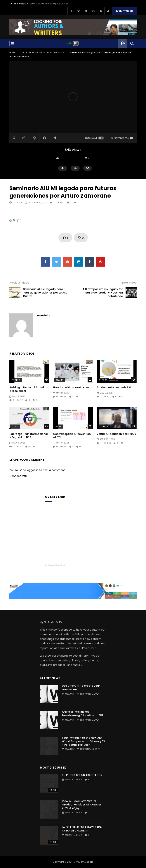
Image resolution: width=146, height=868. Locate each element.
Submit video (124, 11)
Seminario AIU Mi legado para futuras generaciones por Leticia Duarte (45, 293)
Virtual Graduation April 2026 (116, 434)
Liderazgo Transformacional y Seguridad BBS (29, 436)
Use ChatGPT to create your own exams (50, 4)
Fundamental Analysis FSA (114, 387)
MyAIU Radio (61, 565)
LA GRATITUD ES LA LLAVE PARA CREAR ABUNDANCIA (82, 829)
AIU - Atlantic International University (43, 52)
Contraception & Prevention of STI (72, 436)
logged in (33, 470)
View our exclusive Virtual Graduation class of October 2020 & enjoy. (82, 805)
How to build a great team (71, 387)
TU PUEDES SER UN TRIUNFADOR (82, 775)
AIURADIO (49, 565)
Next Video (129, 283)
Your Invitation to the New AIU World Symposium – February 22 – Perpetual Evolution (84, 741)
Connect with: (18, 476)
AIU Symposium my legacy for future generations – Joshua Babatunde (103, 293)
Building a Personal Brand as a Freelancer (29, 389)
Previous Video (19, 283)
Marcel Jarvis (74, 780)
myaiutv (17, 202)
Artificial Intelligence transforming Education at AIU (82, 713)
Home (13, 52)
